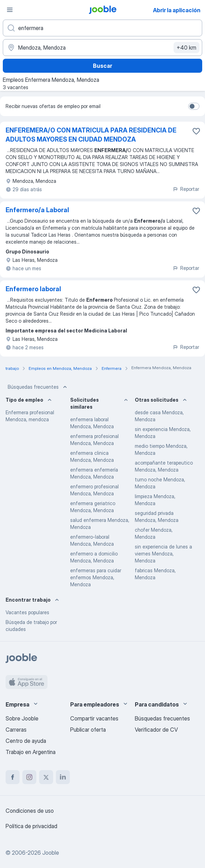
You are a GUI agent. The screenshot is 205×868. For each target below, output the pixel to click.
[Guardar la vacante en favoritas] (196, 131)
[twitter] (46, 777)
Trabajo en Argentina (31, 752)
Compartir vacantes (94, 718)
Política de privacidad (31, 826)
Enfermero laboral (33, 289)
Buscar (102, 66)
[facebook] (13, 777)
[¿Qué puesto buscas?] (102, 28)
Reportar (186, 189)
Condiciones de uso (30, 811)
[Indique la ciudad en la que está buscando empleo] (102, 48)
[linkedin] (63, 777)
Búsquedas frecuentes (38, 387)
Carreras (16, 730)
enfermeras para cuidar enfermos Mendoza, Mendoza (96, 577)
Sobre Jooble (22, 718)
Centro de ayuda (26, 741)
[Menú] (10, 10)
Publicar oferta (88, 730)
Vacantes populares (27, 612)
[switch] (194, 106)
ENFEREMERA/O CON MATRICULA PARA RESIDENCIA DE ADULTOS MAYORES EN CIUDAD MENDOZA (91, 135)
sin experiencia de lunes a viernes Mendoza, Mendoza (163, 554)
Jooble (51, 853)
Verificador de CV (156, 730)
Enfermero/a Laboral (37, 210)
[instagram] (29, 777)
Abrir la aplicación (177, 10)
